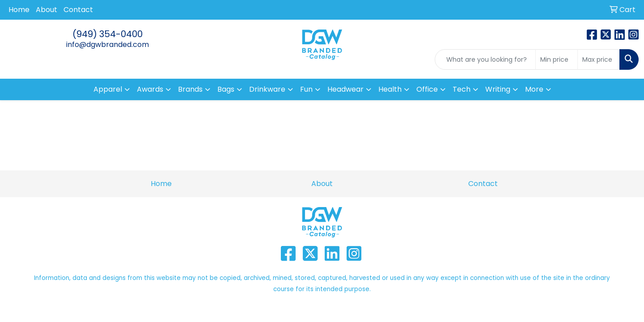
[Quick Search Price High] (599, 59)
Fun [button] (306, 89)
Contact (78, 10)
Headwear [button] (345, 89)
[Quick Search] (485, 59)
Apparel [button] (108, 89)
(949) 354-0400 (108, 34)
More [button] (534, 89)
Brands (190, 89)
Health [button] (390, 89)
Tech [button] (462, 89)
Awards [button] (150, 89)
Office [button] (427, 89)
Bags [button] (226, 89)
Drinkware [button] (267, 89)
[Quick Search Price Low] (557, 59)
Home (19, 10)
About (47, 10)
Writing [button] (498, 89)
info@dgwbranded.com (108, 44)
